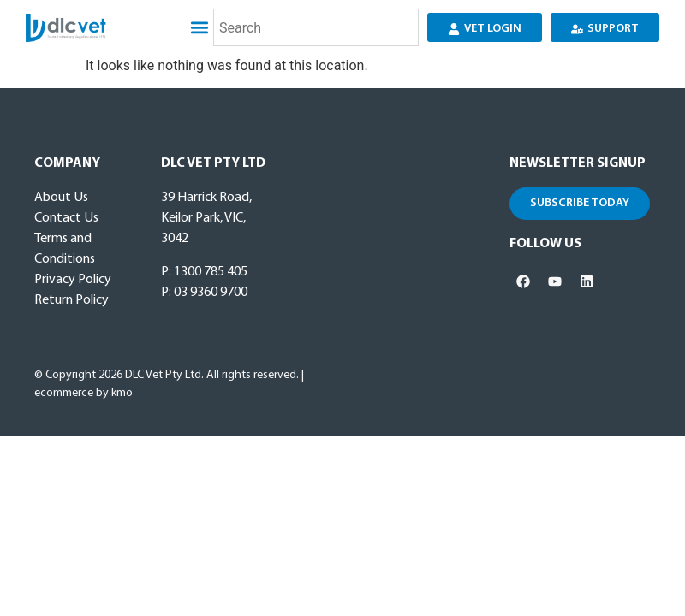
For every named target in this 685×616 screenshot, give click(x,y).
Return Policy (71, 300)
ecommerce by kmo (83, 393)
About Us (61, 198)
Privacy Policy (73, 280)
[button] (199, 28)
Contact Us (66, 218)
